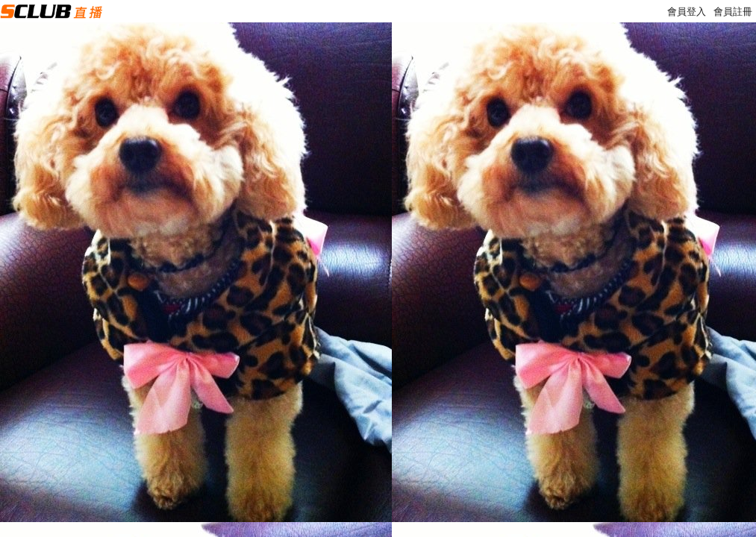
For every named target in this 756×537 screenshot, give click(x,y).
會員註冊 (733, 12)
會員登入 (687, 12)
